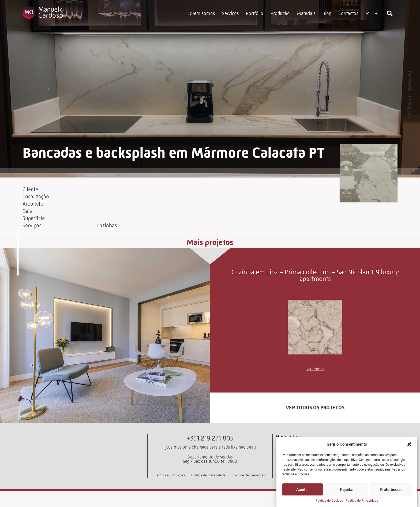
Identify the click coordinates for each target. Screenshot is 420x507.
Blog (327, 13)
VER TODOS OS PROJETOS (315, 417)
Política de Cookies (329, 501)
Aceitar (303, 490)
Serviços (230, 13)
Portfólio (255, 13)
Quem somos (202, 13)
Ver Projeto (315, 378)
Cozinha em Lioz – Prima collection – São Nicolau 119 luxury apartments (315, 285)
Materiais (306, 13)
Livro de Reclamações (248, 488)
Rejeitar (347, 490)
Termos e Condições (170, 488)
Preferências (391, 490)
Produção (280, 13)
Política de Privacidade (362, 501)
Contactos (348, 13)
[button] (409, 444)
